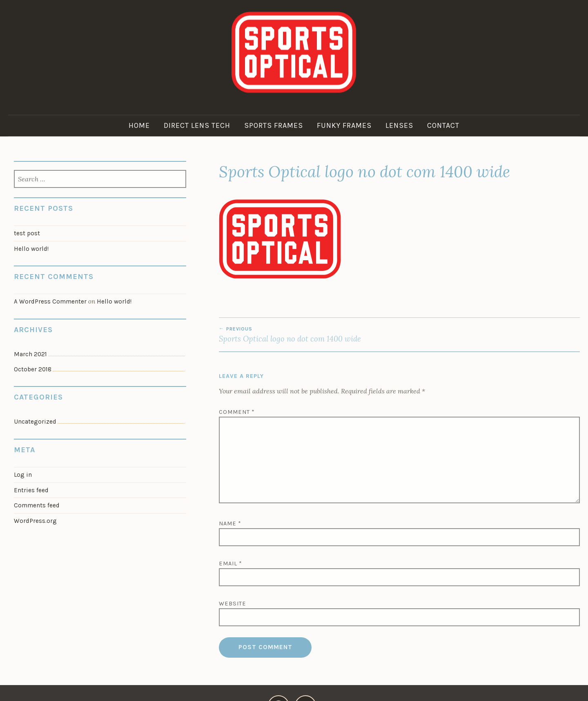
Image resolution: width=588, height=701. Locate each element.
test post (27, 233)
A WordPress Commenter (50, 301)
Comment (237, 412)
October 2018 (33, 369)
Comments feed (37, 505)
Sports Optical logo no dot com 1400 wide (309, 335)
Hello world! (31, 249)
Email (231, 564)
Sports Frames (274, 125)
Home (139, 125)
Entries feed (31, 490)
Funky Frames (344, 125)
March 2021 (30, 354)
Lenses (399, 125)
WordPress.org (35, 521)
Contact (443, 125)
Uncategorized (35, 422)
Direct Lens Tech (197, 125)
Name (230, 524)
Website (233, 604)
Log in (23, 475)
